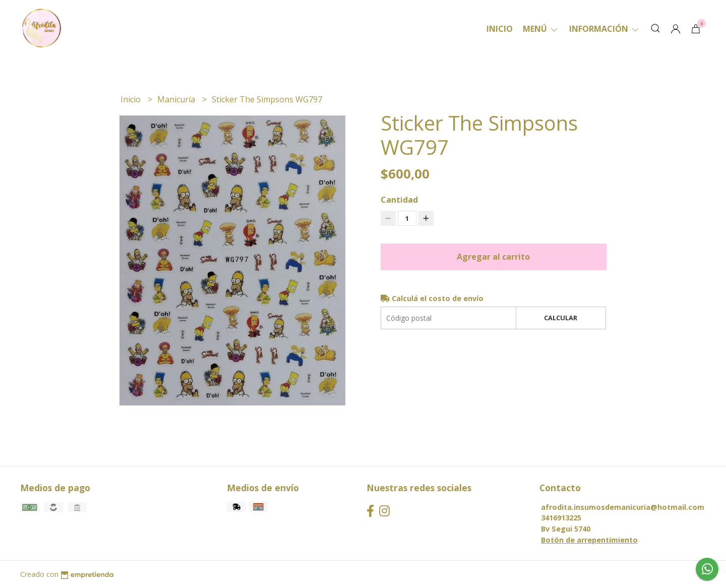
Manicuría (177, 99)
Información (605, 29)
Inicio (500, 29)
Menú (541, 29)
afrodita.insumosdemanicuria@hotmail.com (623, 507)
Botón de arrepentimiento (589, 540)
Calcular (561, 318)
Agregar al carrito (493, 257)
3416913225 (561, 518)
